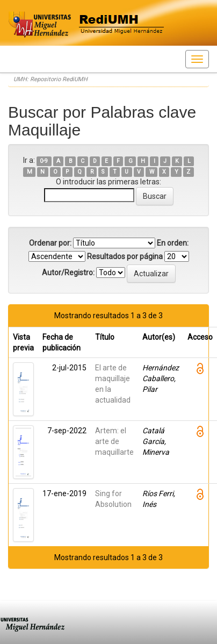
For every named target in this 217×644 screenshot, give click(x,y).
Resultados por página (125, 256)
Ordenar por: (50, 243)
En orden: (173, 243)
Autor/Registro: (68, 273)
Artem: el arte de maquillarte (114, 441)
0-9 (44, 161)
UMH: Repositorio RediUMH (50, 79)
